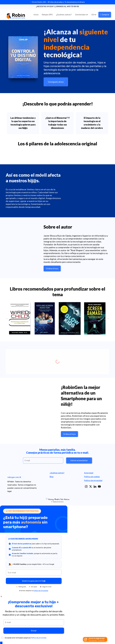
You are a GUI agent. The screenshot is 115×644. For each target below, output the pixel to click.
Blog (52, 477)
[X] (91, 486)
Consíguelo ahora (56, 82)
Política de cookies (92, 477)
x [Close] (1, 596)
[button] (7, 319)
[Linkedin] (95, 486)
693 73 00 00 (73, 6)
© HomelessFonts (57, 502)
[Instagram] (86, 486)
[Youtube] (99, 486)
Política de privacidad (93, 481)
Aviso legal (89, 473)
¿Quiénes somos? (57, 473)
